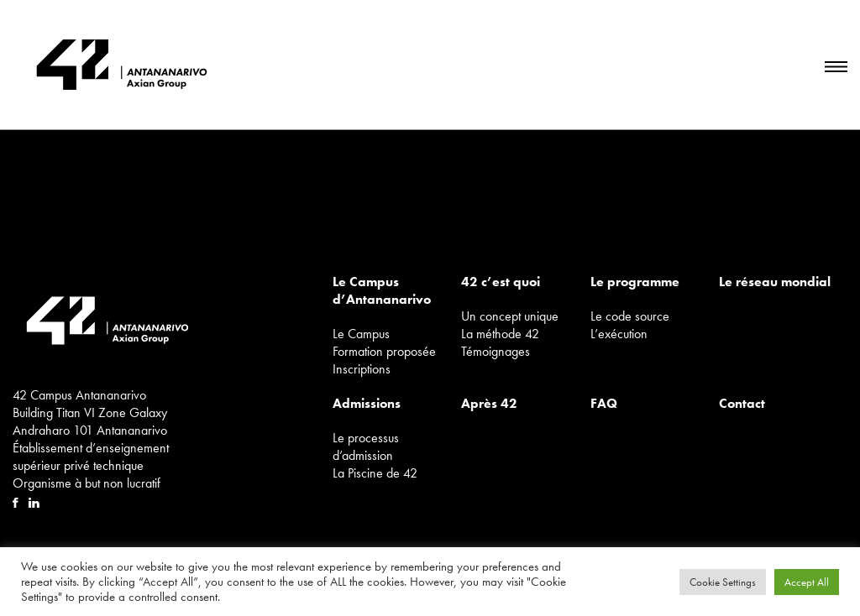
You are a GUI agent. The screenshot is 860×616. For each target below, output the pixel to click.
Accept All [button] (807, 582)
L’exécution (619, 334)
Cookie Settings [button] (723, 582)
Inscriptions (362, 369)
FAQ (604, 403)
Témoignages (496, 351)
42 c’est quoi (501, 282)
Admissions (367, 403)
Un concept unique (510, 316)
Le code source (630, 316)
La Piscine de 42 (375, 473)
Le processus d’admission (366, 446)
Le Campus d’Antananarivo (382, 290)
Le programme (635, 282)
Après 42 (489, 403)
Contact (742, 403)
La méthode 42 (500, 334)
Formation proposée (384, 351)
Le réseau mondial (775, 282)
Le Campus (361, 334)
